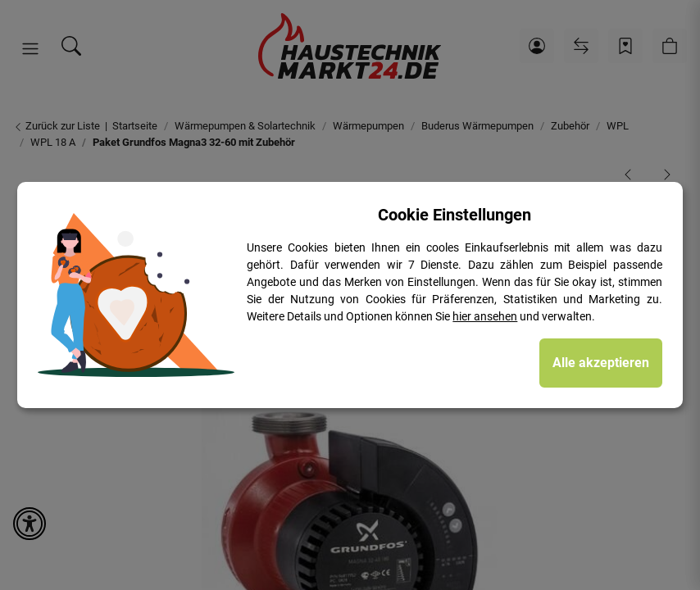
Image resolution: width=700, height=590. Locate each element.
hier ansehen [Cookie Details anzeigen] (485, 316)
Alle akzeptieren (601, 363)
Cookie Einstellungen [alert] (455, 215)
